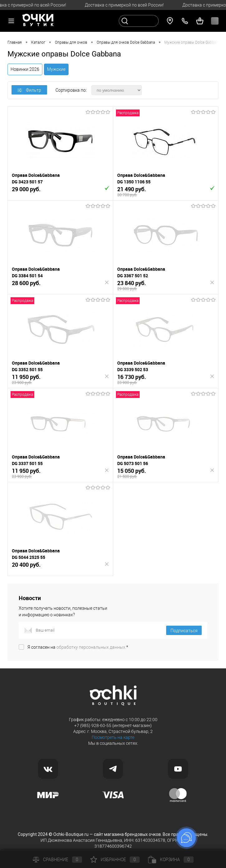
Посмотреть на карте (113, 737)
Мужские (56, 69)
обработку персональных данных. (91, 647)
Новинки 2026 (25, 69)
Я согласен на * (78, 647)
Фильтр (29, 90)
